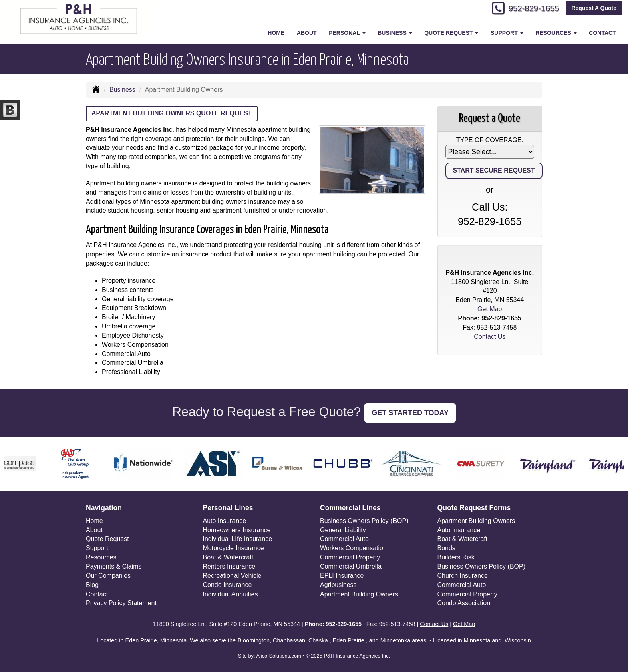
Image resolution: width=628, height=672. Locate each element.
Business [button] (395, 33)
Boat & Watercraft (228, 557)
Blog (92, 585)
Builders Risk (456, 557)
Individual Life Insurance (238, 539)
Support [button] (507, 33)
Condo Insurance (227, 585)
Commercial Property (350, 557)
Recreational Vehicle (232, 576)
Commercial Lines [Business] (350, 508)
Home (276, 33)
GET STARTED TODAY (410, 413)
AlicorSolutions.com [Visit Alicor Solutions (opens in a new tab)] (278, 656)
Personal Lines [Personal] (228, 508)
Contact (602, 33)
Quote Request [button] (451, 33)
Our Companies (108, 576)
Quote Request (107, 539)
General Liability (343, 530)
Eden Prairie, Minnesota (156, 640)
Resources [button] (556, 33)
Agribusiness (338, 585)
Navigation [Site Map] (104, 508)
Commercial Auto (344, 539)
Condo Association (464, 603)
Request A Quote (594, 9)
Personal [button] (347, 33)
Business (122, 90)
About (307, 33)
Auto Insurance (225, 521)
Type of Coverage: (490, 140)
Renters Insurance (229, 566)
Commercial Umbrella (351, 566)
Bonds (446, 548)
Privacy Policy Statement (121, 603)
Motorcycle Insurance (233, 548)
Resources (101, 557)
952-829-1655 (530, 9)
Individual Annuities (230, 594)
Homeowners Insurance (237, 530)
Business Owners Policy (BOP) (364, 521)
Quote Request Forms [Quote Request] (474, 508)
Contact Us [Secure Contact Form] (490, 337)
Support (97, 548)
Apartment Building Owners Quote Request (172, 113)
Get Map (490, 309)
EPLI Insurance (342, 576)
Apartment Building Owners (359, 594)
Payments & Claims (114, 566)
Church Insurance (463, 576)
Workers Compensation (353, 548)
